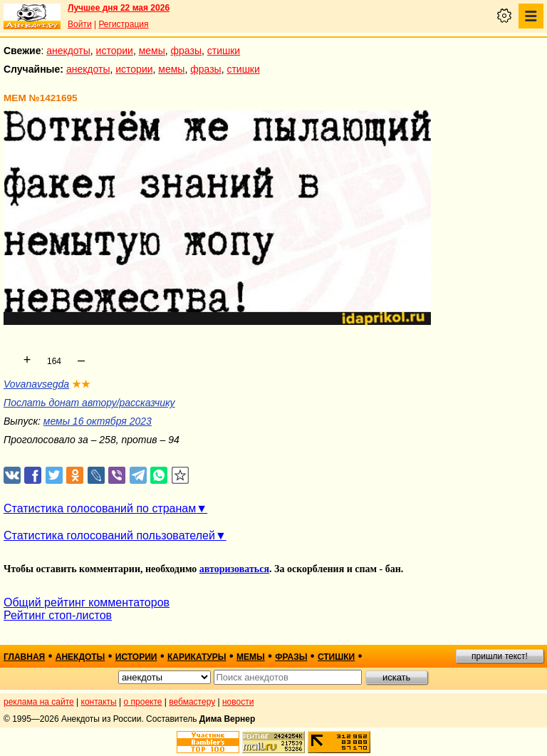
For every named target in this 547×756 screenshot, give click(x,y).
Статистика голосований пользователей (109, 535)
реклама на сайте (39, 702)
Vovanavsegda (36, 384)
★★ (81, 384)
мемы (152, 51)
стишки (224, 51)
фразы (186, 51)
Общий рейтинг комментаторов (87, 602)
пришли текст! (500, 656)
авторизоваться (234, 569)
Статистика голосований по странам (100, 508)
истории (115, 51)
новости (238, 702)
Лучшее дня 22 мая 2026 (119, 8)
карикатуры (197, 657)
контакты (99, 702)
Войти (80, 24)
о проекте (143, 702)
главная (24, 657)
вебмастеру (192, 702)
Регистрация (123, 24)
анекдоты (68, 51)
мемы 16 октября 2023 (98, 421)
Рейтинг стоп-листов (58, 615)
